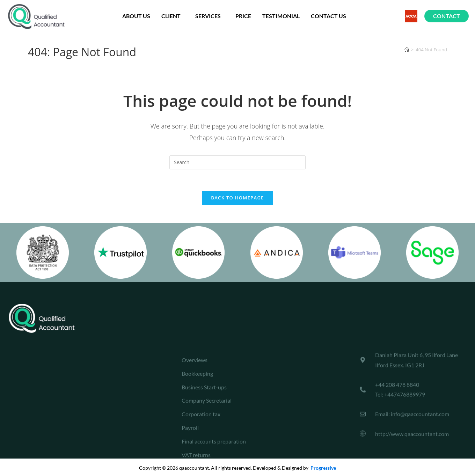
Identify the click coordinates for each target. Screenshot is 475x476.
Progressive (323, 468)
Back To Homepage (237, 198)
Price (243, 16)
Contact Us (328, 16)
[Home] (407, 50)
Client (173, 16)
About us (136, 16)
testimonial (281, 16)
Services (210, 16)
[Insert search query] (237, 162)
